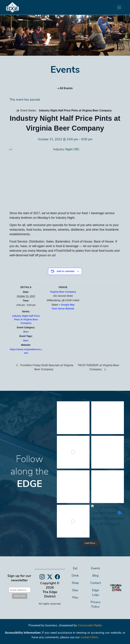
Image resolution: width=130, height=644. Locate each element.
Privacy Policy (96, 605)
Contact (96, 583)
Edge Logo (96, 593)
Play (75, 598)
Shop (75, 583)
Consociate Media (90, 626)
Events (96, 569)
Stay (75, 590)
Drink (75, 576)
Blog (96, 576)
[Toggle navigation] (119, 7)
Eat (75, 569)
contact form (89, 637)
